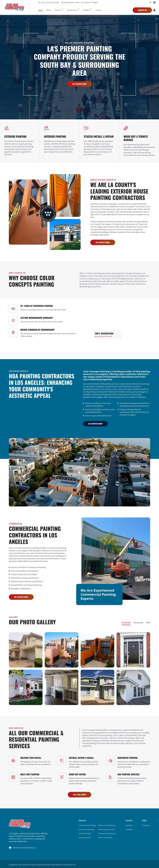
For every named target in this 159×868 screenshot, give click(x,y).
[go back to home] (20, 824)
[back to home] (15, 8)
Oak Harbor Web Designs (52, 865)
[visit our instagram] (154, 3)
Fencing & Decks (85, 838)
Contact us (146, 825)
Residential (126, 623)
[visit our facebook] (150, 3)
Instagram (129, 829)
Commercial (138, 623)
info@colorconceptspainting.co (22, 848)
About (49, 11)
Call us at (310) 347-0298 (49, 3)
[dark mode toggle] (155, 11)
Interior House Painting (87, 825)
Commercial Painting (86, 829)
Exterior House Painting (107, 825)
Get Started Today (79, 84)
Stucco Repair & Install (106, 829)
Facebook (129, 825)
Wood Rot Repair (85, 834)
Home (40, 11)
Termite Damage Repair (107, 834)
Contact (98, 11)
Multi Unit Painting (105, 838)
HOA (148, 623)
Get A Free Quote (79, 795)
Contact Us (142, 11)
